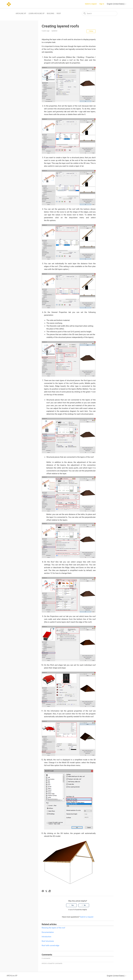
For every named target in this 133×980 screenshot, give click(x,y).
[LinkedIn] (50, 891)
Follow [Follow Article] (91, 31)
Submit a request (91, 4)
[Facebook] (43, 891)
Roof (59, 13)
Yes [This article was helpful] (72, 905)
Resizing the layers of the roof (53, 928)
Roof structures (48, 941)
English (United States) (117, 4)
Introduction (46, 937)
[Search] (100, 13)
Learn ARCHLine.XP (36, 13)
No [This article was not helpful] (85, 905)
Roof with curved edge (50, 945)
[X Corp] (47, 891)
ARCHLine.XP (21, 13)
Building (51, 13)
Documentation (48, 932)
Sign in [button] (102, 4)
